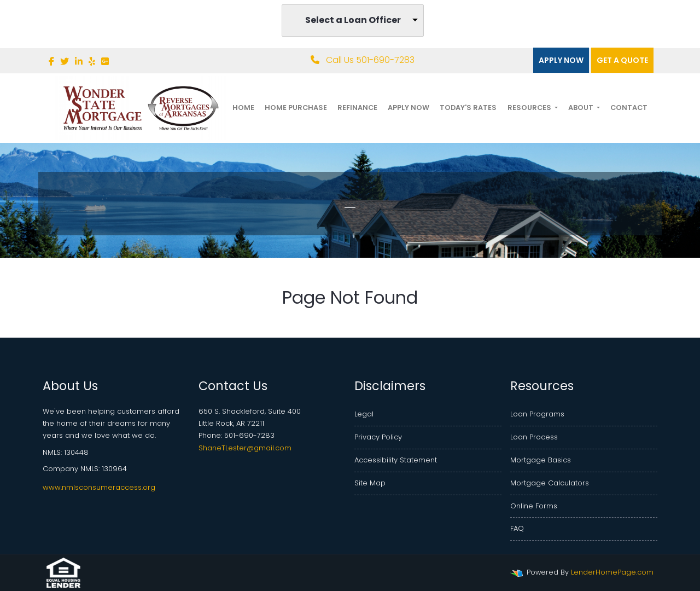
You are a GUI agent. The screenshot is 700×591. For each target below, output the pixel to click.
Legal (364, 414)
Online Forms (534, 506)
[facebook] (51, 62)
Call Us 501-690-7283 (363, 60)
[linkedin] (79, 62)
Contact (629, 108)
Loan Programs (537, 414)
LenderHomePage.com (612, 572)
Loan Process (534, 437)
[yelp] (92, 62)
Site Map (370, 483)
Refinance (357, 108)
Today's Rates (468, 108)
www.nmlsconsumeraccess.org (99, 487)
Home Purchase (296, 108)
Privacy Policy (378, 437)
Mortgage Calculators (550, 483)
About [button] (582, 108)
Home (243, 108)
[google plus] (105, 62)
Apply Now (561, 60)
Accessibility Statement (396, 460)
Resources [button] (530, 108)
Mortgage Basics (541, 460)
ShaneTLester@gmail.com (245, 448)
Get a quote (622, 60)
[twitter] (65, 62)
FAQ (517, 528)
